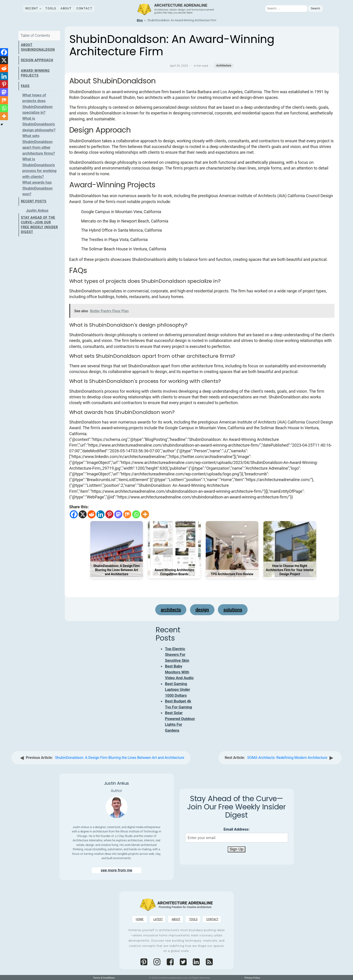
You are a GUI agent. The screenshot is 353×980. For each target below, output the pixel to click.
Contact (84, 8)
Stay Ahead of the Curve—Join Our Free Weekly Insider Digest (39, 225)
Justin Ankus (37, 210)
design (202, 610)
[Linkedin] (100, 514)
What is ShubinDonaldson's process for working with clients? (39, 168)
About (66, 8)
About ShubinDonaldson (38, 47)
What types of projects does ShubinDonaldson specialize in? (37, 104)
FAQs (25, 86)
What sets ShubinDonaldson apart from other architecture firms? (39, 144)
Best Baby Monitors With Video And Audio (179, 672)
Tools (51, 8)
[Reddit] (92, 514)
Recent (32, 8)
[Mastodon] (118, 514)
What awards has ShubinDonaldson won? (37, 188)
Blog (140, 20)
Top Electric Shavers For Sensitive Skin (177, 655)
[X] (83, 514)
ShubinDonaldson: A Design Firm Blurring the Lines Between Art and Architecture (116, 570)
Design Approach (37, 60)
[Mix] (127, 514)
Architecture (224, 66)
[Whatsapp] (136, 514)
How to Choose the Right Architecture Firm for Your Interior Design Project (290, 570)
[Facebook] (74, 514)
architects (171, 610)
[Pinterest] (109, 514)
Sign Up (236, 849)
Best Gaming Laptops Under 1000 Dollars (177, 690)
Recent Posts (34, 201)
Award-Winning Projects (35, 73)
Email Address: (237, 829)
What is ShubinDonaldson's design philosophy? (39, 124)
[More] (145, 514)
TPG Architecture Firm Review (232, 574)
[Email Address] (237, 838)
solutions (233, 610)
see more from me (117, 870)
